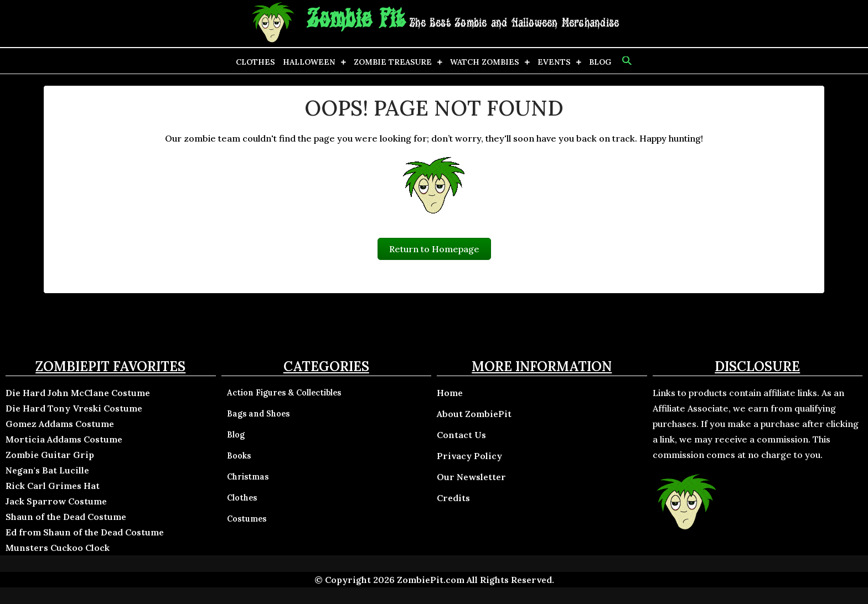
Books (239, 456)
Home (450, 393)
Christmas (248, 477)
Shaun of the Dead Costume (66, 517)
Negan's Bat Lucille (47, 470)
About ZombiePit (474, 414)
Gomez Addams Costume (60, 424)
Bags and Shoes (258, 414)
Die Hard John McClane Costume (78, 393)
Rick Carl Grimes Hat (53, 486)
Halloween (309, 62)
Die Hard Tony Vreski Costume (74, 408)
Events (554, 62)
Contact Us (461, 435)
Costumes (247, 519)
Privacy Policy (469, 456)
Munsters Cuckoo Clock (58, 548)
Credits (453, 498)
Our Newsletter (471, 477)
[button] (626, 61)
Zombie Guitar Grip (50, 455)
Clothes (255, 62)
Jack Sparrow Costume (56, 501)
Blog (600, 62)
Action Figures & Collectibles (284, 393)
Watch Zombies (485, 62)
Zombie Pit (356, 20)
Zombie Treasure (393, 62)
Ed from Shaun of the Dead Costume (85, 532)
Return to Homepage (434, 249)
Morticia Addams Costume (64, 439)
